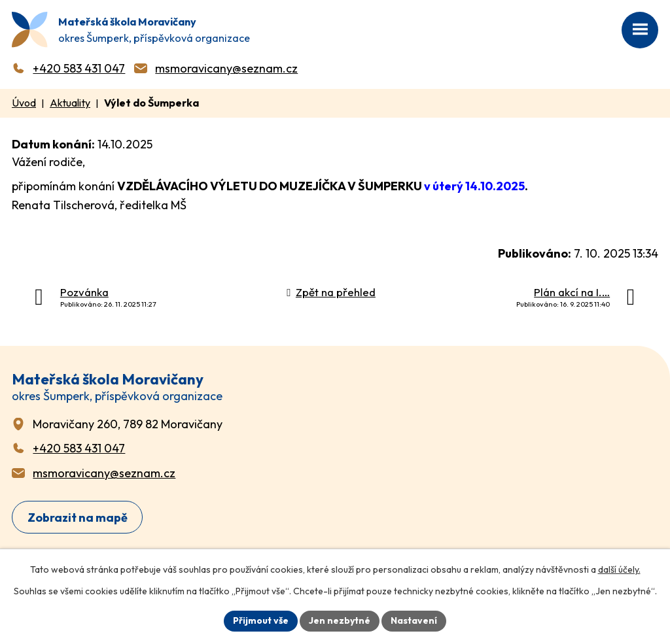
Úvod (24, 103)
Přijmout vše (261, 620)
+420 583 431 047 (79, 68)
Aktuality (70, 103)
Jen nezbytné (340, 620)
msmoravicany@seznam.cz (226, 68)
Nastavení (414, 620)
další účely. (619, 569)
